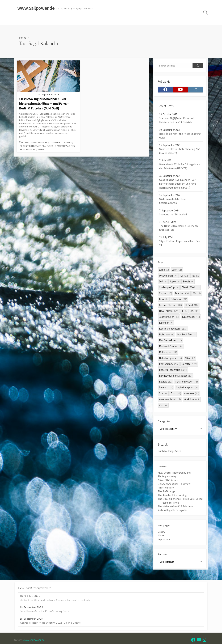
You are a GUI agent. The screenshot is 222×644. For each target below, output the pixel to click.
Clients (173, 21)
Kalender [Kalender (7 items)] (166, 323)
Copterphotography (61, 143)
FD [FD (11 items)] (197, 294)
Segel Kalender (28, 150)
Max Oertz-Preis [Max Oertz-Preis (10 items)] (170, 341)
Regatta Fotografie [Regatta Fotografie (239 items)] (173, 370)
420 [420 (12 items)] (184, 276)
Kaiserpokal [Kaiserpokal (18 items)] (191, 317)
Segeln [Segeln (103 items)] (166, 388)
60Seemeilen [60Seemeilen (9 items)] (168, 276)
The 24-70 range (166, 492)
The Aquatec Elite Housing (172, 495)
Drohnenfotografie (31, 146)
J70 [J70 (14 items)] (195, 311)
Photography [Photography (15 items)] (169, 364)
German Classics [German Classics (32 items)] (170, 306)
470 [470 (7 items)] (195, 276)
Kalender (48, 146)
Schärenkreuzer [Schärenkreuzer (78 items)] (187, 382)
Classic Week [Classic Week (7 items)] (191, 288)
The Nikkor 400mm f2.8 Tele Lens (176, 506)
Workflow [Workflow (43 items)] (192, 400)
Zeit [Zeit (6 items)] (163, 406)
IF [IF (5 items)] (184, 311)
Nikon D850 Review (168, 481)
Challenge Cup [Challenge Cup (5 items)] (169, 288)
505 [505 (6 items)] (163, 282)
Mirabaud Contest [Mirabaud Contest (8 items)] (171, 347)
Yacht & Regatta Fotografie (173, 510)
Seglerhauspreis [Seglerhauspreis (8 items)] (187, 388)
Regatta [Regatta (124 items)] (189, 364)
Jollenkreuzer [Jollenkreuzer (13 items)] (169, 317)
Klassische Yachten (65, 146)
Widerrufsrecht (111, 21)
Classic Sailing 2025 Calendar (66, 21)
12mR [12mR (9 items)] (164, 270)
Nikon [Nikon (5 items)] (190, 359)
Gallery (161, 532)
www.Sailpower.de (34, 640)
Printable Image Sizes (169, 452)
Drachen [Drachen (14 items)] (182, 294)
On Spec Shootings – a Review (174, 484)
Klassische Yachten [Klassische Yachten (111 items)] (173, 329)
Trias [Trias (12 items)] (176, 394)
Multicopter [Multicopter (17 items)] (168, 353)
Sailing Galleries (36, 21)
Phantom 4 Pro (166, 488)
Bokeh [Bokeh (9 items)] (188, 282)
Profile (185, 21)
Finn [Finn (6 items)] (163, 300)
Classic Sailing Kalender (35, 143)
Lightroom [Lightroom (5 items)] (167, 335)
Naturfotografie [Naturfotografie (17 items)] (170, 359)
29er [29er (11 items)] (177, 270)
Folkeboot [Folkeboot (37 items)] (179, 300)
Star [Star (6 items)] (163, 394)
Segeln (41, 150)
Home (19, 21)
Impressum (130, 21)
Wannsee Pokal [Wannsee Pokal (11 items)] (170, 400)
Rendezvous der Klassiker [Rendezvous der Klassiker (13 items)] (176, 376)
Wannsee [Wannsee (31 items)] (192, 394)
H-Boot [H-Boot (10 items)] (192, 306)
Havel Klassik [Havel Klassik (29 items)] (169, 311)
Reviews (92, 21)
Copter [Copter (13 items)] (165, 294)
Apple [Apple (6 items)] (175, 282)
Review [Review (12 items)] (166, 382)
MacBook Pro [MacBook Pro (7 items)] (186, 335)
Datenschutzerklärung (152, 21)
